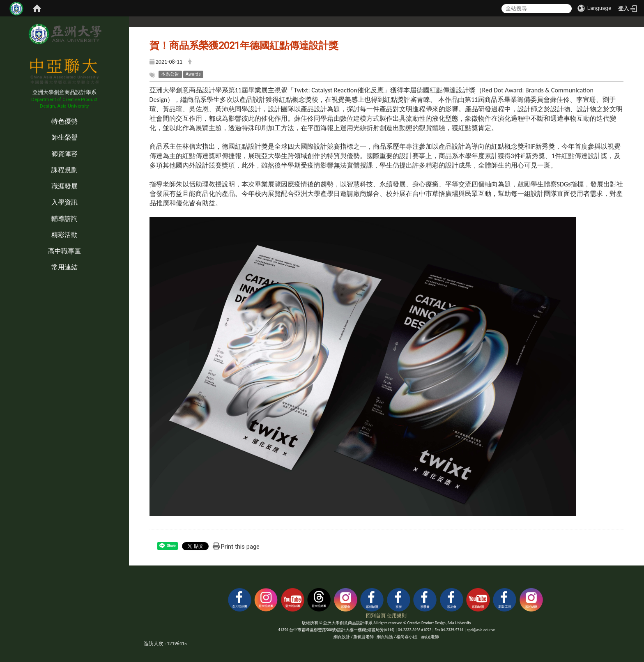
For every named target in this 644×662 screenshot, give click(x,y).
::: (2, 113)
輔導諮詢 (64, 219)
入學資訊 (64, 202)
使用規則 (397, 616)
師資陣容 (64, 154)
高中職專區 (64, 251)
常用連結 (64, 267)
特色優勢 (64, 121)
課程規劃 (64, 170)
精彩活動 (64, 235)
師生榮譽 (64, 137)
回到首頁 (376, 616)
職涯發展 (64, 186)
